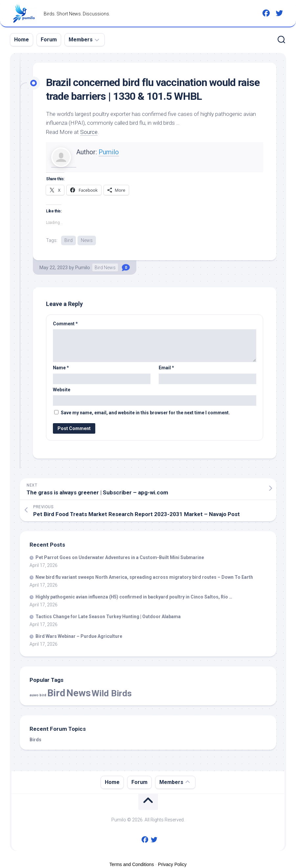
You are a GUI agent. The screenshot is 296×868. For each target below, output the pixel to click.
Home (22, 40)
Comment (65, 324)
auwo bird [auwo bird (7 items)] (38, 695)
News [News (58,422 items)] (79, 693)
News (87, 240)
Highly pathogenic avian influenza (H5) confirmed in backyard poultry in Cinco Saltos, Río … (134, 597)
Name (61, 368)
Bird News (105, 268)
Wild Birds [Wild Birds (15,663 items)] (112, 693)
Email (166, 368)
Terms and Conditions (132, 864)
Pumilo (109, 152)
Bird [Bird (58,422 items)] (56, 693)
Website (62, 390)
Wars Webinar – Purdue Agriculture (79, 636)
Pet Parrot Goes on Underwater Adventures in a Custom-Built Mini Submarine (120, 557)
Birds (35, 740)
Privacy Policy (172, 864)
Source (89, 132)
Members (81, 40)
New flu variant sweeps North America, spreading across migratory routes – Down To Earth (144, 577)
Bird (68, 240)
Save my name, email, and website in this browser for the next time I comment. (145, 413)
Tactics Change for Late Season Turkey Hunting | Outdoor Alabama (108, 617)
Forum (49, 40)
